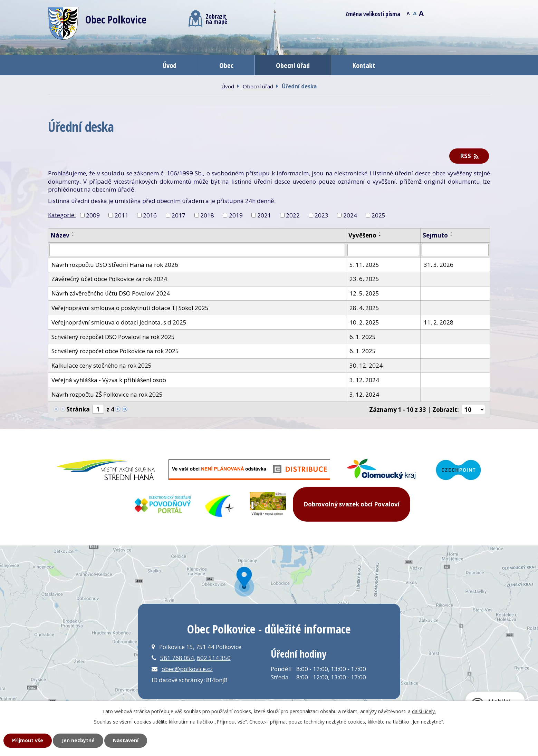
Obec (226, 65)
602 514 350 (214, 658)
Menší (408, 13)
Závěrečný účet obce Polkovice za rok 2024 (109, 279)
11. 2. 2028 (439, 322)
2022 (293, 215)
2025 (378, 215)
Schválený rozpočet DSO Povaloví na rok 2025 (113, 337)
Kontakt (364, 65)
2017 (179, 215)
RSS (469, 156)
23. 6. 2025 (364, 279)
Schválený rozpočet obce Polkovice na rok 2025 (115, 351)
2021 (264, 215)
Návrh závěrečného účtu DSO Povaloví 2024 (111, 293)
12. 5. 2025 (364, 293)
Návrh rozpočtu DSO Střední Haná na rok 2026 (115, 265)
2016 (150, 215)
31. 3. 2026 (439, 265)
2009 (93, 215)
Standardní (415, 13)
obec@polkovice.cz (187, 669)
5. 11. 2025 (364, 265)
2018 (207, 215)
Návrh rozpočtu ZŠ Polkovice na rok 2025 (107, 394)
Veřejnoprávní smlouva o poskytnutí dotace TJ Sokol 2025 (130, 308)
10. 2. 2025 (364, 322)
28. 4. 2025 (364, 308)
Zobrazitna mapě (208, 18)
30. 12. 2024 (366, 365)
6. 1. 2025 (363, 337)
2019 (236, 215)
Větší (421, 13)
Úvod (170, 65)
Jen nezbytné (78, 740)
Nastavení (126, 740)
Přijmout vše (28, 740)
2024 (350, 215)
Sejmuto (435, 235)
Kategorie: (62, 215)
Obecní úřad (293, 65)
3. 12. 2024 (364, 380)
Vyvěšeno (362, 235)
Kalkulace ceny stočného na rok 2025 (102, 365)
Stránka (78, 409)
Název (60, 235)
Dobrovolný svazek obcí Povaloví (352, 504)
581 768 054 (177, 658)
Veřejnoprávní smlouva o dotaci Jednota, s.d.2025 (119, 322)
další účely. (424, 711)
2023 (321, 215)
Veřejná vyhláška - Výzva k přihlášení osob (109, 380)
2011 (122, 215)
